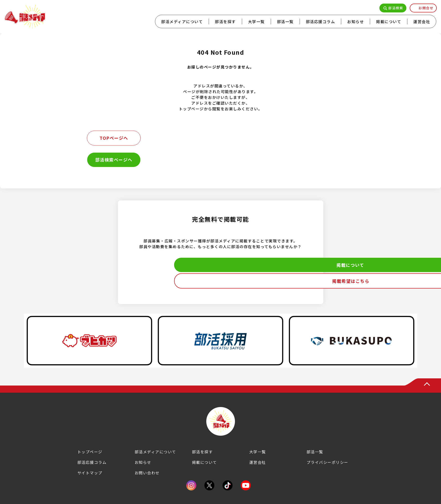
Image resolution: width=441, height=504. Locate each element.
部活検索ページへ (114, 160)
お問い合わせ (147, 473)
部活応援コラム (321, 21)
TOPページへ (114, 138)
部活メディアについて (182, 21)
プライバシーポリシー (327, 462)
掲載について (389, 21)
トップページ (90, 452)
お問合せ (426, 8)
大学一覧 (256, 21)
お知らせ (356, 21)
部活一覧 (285, 21)
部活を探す (225, 21)
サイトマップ (90, 473)
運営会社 (422, 21)
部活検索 (396, 8)
